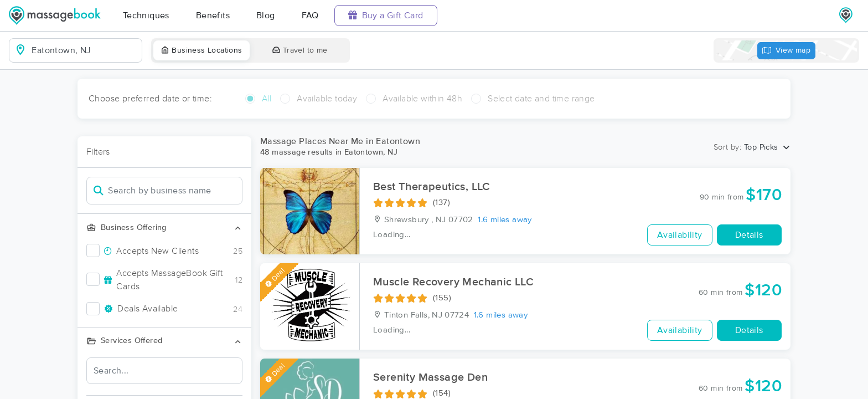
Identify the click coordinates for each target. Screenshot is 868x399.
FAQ (310, 16)
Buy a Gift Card (386, 15)
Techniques (146, 16)
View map (787, 51)
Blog (266, 16)
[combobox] (84, 50)
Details (749, 235)
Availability (680, 235)
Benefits (213, 16)
